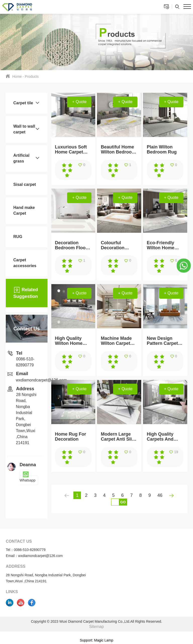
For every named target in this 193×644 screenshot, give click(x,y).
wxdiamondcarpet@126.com (41, 380)
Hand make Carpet (24, 210)
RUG (18, 237)
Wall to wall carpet (24, 129)
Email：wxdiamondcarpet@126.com (34, 556)
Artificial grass (21, 158)
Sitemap (97, 627)
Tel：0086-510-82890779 (26, 550)
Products (32, 76)
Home (17, 76)
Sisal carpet (25, 184)
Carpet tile (23, 103)
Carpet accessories (25, 263)
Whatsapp (28, 477)
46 (160, 495)
